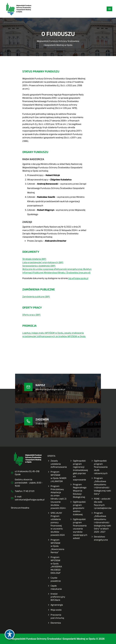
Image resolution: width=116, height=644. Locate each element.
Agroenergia (55, 605)
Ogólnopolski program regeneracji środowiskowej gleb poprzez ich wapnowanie (79, 470)
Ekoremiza (54, 623)
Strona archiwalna (20, 508)
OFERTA (51, 456)
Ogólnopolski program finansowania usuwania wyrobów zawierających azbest (79, 529)
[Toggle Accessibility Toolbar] (10, 634)
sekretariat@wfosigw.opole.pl (30, 500)
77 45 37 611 (29, 491)
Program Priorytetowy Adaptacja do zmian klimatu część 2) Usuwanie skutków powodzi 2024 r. (57, 497)
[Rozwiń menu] (109, 9)
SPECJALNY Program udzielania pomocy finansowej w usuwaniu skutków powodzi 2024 (56, 524)
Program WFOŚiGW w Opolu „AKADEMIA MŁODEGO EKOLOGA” (55, 565)
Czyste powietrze (54, 579)
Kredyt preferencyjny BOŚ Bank (56, 597)
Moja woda (54, 610)
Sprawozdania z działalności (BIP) (39, 266)
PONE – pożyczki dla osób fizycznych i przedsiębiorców (101, 503)
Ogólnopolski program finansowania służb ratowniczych (99, 467)
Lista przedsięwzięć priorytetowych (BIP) (43, 262)
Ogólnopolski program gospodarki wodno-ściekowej (78, 508)
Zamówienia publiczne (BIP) (36, 297)
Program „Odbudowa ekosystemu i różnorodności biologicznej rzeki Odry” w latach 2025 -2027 (101, 522)
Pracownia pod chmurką (56, 616)
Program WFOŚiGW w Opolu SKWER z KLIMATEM (57, 477)
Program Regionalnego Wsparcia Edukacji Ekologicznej (78, 491)
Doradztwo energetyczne (99, 538)
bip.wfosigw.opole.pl (78, 278)
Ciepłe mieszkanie (55, 587)
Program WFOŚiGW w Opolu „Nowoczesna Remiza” (56, 546)
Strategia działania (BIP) (34, 259)
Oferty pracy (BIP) (31, 315)
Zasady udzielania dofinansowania (57, 464)
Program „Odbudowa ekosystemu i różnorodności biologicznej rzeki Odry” (101, 486)
